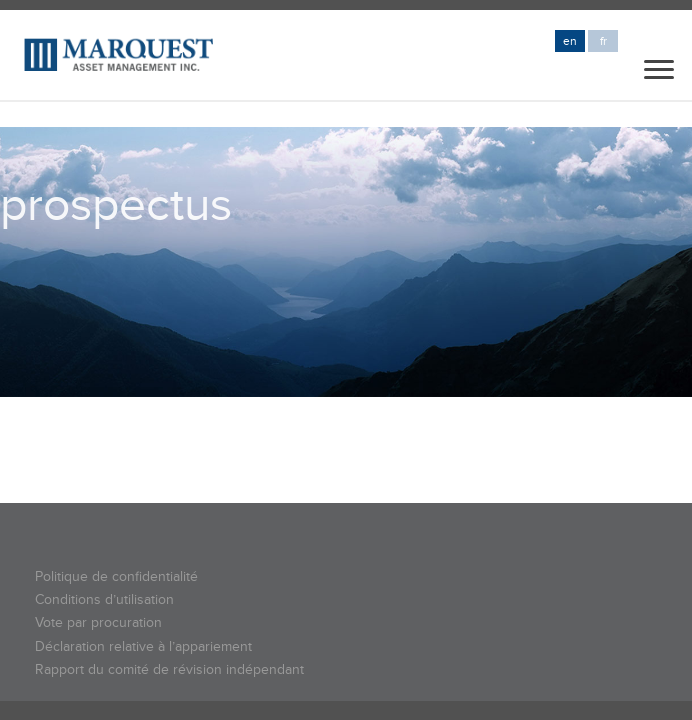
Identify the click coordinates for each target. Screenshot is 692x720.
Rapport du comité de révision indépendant (169, 669)
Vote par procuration (98, 622)
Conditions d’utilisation (104, 599)
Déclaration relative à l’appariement (143, 646)
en (570, 41)
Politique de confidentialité (116, 576)
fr (603, 41)
